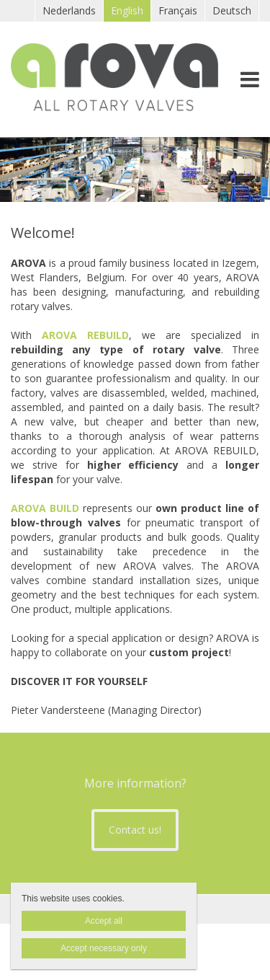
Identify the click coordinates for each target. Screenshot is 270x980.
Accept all (104, 921)
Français (178, 10)
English (127, 10)
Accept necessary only (104, 948)
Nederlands (69, 10)
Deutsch (232, 10)
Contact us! (135, 830)
